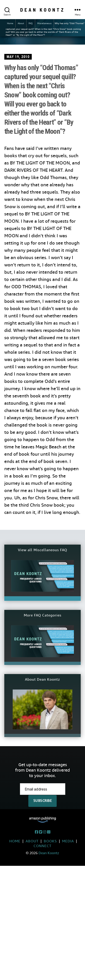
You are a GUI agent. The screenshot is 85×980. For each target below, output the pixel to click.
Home (10, 23)
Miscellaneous (44, 23)
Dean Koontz (43, 10)
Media (68, 841)
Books (50, 841)
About (21, 23)
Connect (42, 846)
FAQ (31, 23)
